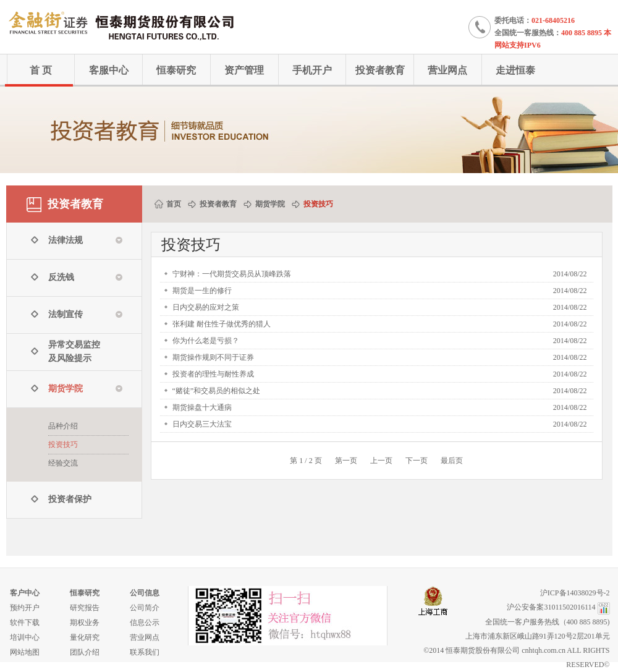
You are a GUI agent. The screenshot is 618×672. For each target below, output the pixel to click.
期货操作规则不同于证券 (213, 357)
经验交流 (63, 463)
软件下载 (25, 623)
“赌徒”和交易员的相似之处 (217, 391)
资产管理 (244, 70)
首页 (174, 204)
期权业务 (85, 623)
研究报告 (85, 608)
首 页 (41, 70)
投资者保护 (70, 499)
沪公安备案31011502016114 (551, 607)
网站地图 (25, 652)
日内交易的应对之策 (206, 307)
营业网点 (447, 70)
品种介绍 (63, 426)
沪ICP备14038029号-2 (575, 593)
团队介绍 (85, 652)
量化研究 (85, 637)
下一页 (417, 461)
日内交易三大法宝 (202, 424)
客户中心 (25, 593)
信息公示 (145, 623)
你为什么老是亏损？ (206, 341)
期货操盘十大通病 (202, 407)
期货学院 (270, 204)
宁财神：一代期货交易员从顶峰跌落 (232, 274)
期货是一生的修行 (202, 291)
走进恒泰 (515, 70)
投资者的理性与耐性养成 (213, 374)
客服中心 (109, 70)
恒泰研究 (176, 70)
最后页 (452, 461)
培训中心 (25, 637)
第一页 (346, 461)
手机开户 (312, 70)
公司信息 (145, 593)
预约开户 (25, 608)
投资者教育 (380, 70)
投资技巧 (63, 444)
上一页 (381, 461)
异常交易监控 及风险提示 (74, 351)
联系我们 (145, 652)
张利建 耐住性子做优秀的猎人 (222, 324)
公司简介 (145, 608)
